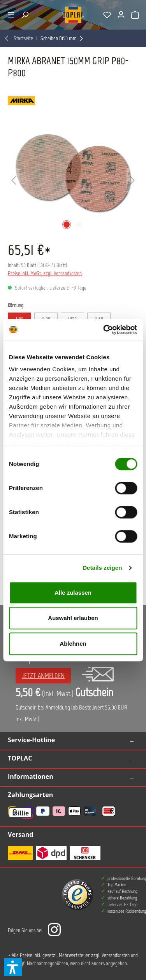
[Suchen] (25, 15)
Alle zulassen (73, 593)
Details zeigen (102, 568)
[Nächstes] (132, 181)
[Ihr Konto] (121, 15)
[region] (73, 181)
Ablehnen (73, 644)
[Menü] (11, 15)
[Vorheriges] (14, 181)
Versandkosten (116, 955)
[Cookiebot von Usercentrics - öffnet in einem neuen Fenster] (104, 330)
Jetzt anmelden (43, 676)
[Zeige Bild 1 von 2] (67, 225)
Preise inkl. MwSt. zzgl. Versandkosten (45, 273)
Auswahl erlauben (73, 618)
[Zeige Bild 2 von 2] (79, 225)
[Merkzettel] (107, 15)
